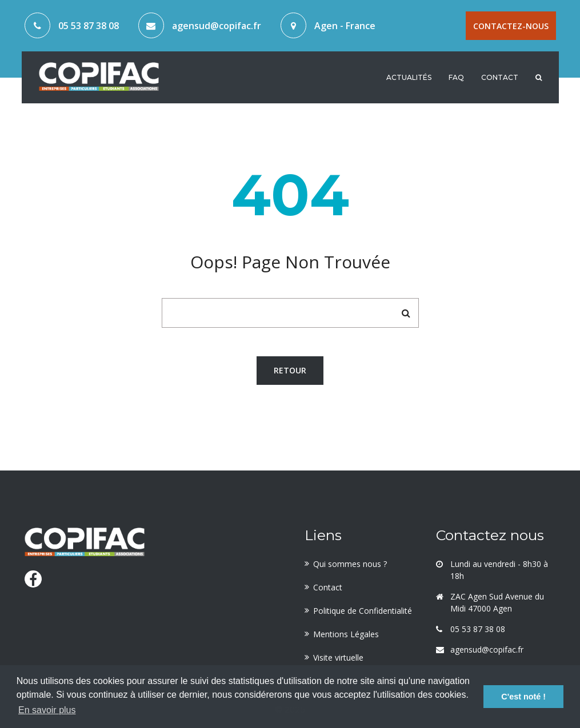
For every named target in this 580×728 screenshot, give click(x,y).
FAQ (456, 76)
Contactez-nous (511, 26)
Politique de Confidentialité (363, 611)
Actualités (409, 76)
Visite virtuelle (338, 657)
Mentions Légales (346, 634)
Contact (500, 76)
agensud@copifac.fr (217, 26)
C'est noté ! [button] (523, 697)
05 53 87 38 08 (89, 26)
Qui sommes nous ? (350, 564)
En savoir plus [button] (47, 710)
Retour (290, 370)
